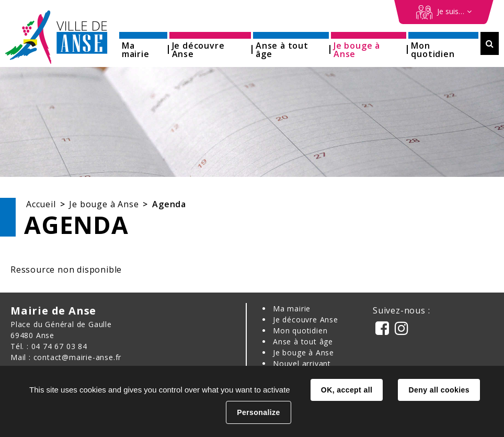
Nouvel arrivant (302, 363)
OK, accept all (347, 390)
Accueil (41, 204)
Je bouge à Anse (104, 204)
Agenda (169, 204)
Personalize (258, 412)
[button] (143, 46)
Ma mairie (292, 309)
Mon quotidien (300, 330)
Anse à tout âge (303, 341)
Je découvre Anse (306, 320)
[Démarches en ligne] (444, 12)
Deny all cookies (439, 390)
